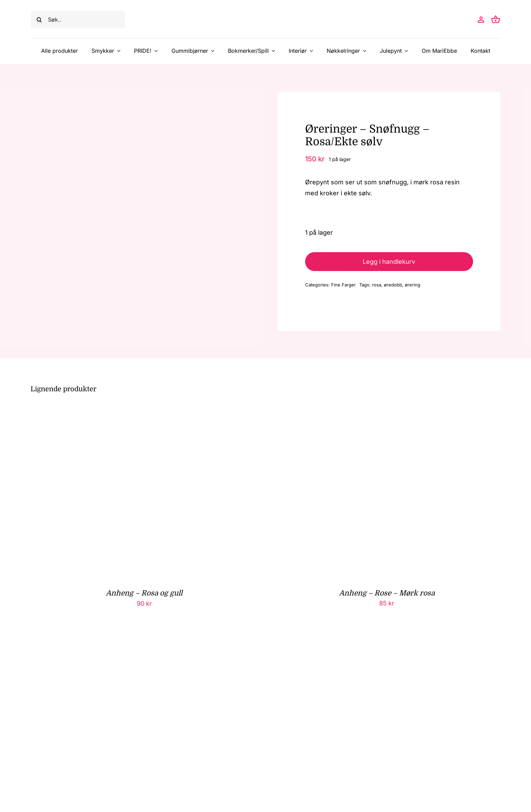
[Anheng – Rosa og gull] (116, 412)
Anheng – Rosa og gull (144, 593)
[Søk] (39, 20)
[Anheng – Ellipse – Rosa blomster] (116, 644)
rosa (377, 285)
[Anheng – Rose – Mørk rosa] (359, 412)
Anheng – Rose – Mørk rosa (387, 593)
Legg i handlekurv (389, 262)
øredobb (393, 285)
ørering (413, 285)
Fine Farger (343, 285)
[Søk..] (78, 20)
